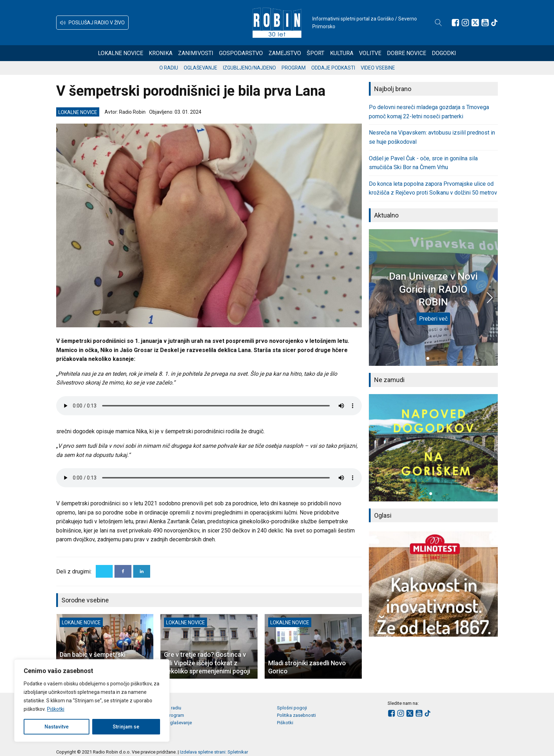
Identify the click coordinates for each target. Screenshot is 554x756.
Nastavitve (57, 727)
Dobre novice (406, 53)
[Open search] (438, 23)
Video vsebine (378, 68)
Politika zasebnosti (296, 715)
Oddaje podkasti (333, 68)
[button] (92, 23)
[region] (92, 701)
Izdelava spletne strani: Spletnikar (214, 752)
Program (294, 68)
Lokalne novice (120, 53)
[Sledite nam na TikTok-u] (494, 23)
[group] (433, 448)
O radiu (169, 68)
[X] (104, 571)
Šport (316, 53)
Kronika (161, 53)
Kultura (342, 53)
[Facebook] (123, 571)
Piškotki (56, 709)
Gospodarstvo (241, 53)
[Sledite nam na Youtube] (485, 23)
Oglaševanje (201, 68)
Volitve (370, 53)
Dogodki (444, 53)
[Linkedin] (142, 571)
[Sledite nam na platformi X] (475, 23)
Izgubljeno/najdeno (249, 68)
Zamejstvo (285, 53)
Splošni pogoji (292, 708)
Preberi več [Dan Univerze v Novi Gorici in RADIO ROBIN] (433, 319)
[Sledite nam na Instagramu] (465, 23)
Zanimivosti (196, 53)
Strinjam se (126, 727)
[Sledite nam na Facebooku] (455, 23)
